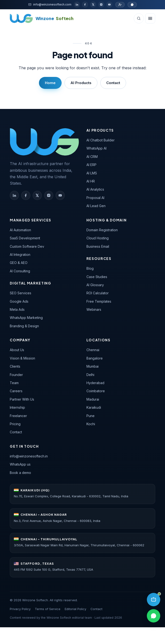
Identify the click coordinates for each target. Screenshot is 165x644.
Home (50, 83)
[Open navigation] (150, 18)
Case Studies (97, 277)
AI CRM (92, 157)
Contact (113, 83)
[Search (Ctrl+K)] (139, 18)
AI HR (91, 181)
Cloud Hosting (98, 238)
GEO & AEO (19, 263)
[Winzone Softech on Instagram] (49, 195)
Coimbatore (96, 391)
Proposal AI (95, 198)
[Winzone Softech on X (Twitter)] (37, 195)
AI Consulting (20, 271)
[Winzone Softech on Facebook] (26, 195)
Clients (15, 366)
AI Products (81, 83)
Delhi (90, 375)
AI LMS (92, 173)
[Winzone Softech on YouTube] (60, 195)
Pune (90, 416)
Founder (16, 375)
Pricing (15, 424)
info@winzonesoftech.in (29, 456)
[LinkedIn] (77, 5)
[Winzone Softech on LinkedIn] (14, 195)
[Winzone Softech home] (42, 18)
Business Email (98, 246)
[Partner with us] (120, 5)
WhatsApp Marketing (26, 318)
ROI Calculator (98, 293)
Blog (90, 268)
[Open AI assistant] (154, 600)
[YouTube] (109, 5)
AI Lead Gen (96, 206)
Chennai (93, 350)
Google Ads (19, 301)
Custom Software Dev (27, 246)
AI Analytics (95, 189)
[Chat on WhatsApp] (132, 5)
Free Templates (99, 301)
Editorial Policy (75, 609)
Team (14, 383)
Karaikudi (94, 407)
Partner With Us (22, 399)
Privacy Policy (20, 609)
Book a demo (20, 473)
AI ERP (91, 165)
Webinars (94, 309)
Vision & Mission (22, 358)
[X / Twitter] (93, 5)
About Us (17, 350)
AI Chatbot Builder (101, 140)
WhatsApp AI (96, 148)
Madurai (93, 399)
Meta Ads (17, 309)
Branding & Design (24, 326)
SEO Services (21, 293)
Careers (16, 391)
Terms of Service (48, 609)
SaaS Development (25, 238)
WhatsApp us (20, 464)
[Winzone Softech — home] (44, 142)
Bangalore (95, 358)
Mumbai (93, 366)
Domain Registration (102, 230)
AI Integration (20, 255)
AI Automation (20, 230)
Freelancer (18, 416)
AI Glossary (95, 285)
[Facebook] (85, 5)
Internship (17, 407)
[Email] (50, 4)
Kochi (91, 424)
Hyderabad (95, 383)
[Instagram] (101, 5)
